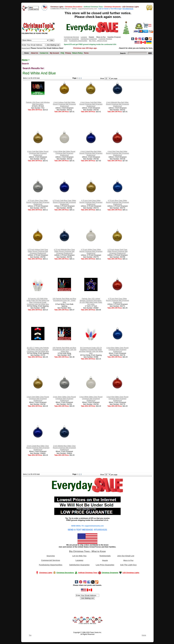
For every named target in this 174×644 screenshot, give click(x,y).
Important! (26, 48)
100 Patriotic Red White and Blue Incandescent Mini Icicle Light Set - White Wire (64, 350)
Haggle (105, 560)
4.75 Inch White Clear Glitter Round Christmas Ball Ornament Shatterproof (91, 251)
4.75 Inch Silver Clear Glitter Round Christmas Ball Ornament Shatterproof (38, 202)
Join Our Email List (126, 556)
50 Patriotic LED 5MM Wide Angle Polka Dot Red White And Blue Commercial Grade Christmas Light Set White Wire (38, 301)
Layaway (84, 37)
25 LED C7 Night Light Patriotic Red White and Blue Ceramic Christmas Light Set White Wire (38, 350)
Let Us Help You (79, 556)
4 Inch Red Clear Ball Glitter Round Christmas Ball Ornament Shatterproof (118, 153)
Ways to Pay (128, 560)
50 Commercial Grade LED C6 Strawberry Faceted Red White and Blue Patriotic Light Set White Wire (91, 351)
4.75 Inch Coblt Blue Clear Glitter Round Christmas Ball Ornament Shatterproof (64, 202)
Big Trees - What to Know (98, 41)
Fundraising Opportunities (78, 41)
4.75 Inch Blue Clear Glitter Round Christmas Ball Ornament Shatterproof (118, 202)
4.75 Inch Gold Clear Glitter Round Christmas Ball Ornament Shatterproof (91, 202)
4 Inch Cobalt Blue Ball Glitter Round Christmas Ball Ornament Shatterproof (91, 153)
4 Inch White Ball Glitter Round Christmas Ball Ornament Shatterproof (64, 153)
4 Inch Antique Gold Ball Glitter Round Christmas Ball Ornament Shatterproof (64, 104)
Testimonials (105, 556)
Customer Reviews (105, 39)
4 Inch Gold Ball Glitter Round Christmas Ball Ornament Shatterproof (38, 153)
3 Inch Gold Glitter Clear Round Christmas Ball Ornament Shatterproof (38, 399)
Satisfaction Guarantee (89, 39)
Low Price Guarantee (71, 39)
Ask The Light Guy (128, 565)
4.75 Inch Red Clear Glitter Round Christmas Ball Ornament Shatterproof (118, 301)
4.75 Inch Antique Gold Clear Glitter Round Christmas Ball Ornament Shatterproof (38, 251)
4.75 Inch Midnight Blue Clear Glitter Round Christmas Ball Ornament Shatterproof (64, 251)
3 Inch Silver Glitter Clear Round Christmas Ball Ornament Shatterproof (64, 399)
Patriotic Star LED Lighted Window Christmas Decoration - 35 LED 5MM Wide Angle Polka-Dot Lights (91, 301)
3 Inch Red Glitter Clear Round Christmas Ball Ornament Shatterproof (117, 399)
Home (25, 60)
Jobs (65, 41)
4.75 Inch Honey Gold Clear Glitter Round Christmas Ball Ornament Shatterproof (117, 251)
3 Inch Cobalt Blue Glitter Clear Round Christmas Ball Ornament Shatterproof (38, 448)
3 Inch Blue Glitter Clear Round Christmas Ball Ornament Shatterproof (117, 350)
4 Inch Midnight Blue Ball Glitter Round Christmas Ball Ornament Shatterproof (118, 104)
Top (30, 635)
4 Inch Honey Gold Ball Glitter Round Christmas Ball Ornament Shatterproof (91, 104)
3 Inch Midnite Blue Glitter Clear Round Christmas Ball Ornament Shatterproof (64, 448)
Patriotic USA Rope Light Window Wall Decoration (38, 103)
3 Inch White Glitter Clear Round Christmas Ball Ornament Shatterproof (91, 399)
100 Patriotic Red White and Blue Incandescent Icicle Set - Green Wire (64, 301)
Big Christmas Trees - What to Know (87, 551)
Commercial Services (71, 37)
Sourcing (51, 556)
